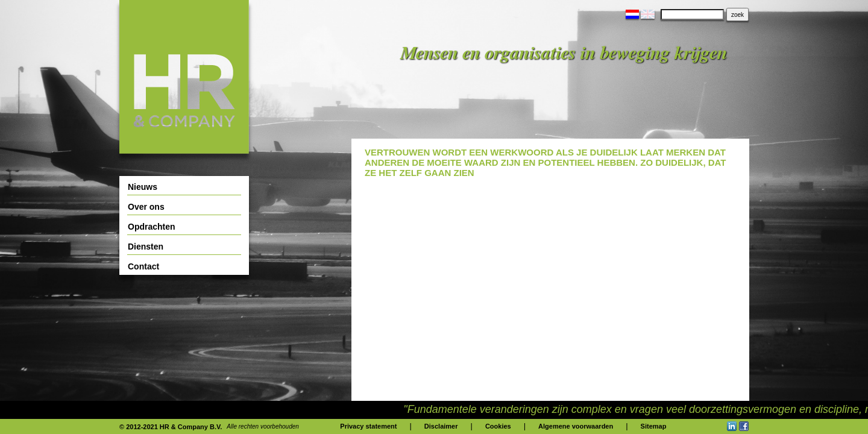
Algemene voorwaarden (576, 426)
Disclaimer (441, 426)
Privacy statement (368, 426)
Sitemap (654, 426)
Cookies (498, 426)
